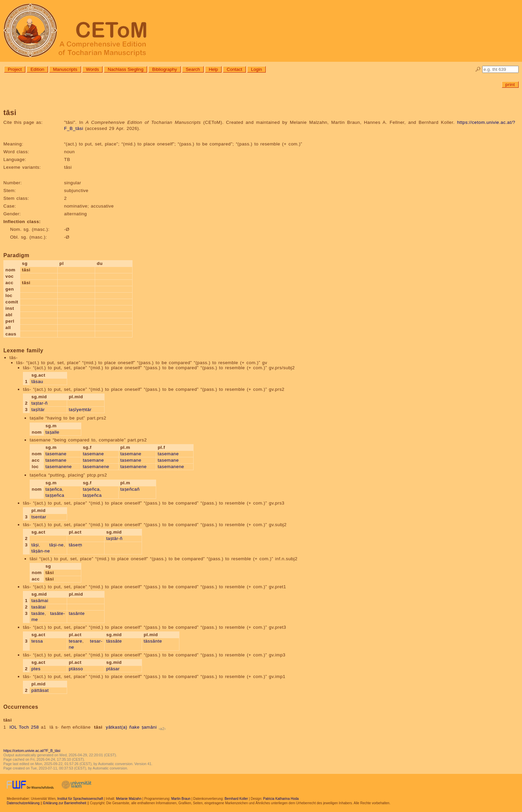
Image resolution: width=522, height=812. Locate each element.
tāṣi (35, 545)
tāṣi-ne (56, 545)
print (510, 85)
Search (193, 69)
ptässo (76, 669)
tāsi (98, 727)
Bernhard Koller (236, 799)
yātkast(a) (117, 727)
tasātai (39, 607)
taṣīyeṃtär (80, 410)
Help (213, 69)
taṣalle (52, 432)
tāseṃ (76, 545)
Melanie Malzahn (129, 799)
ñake (134, 727)
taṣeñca (54, 489)
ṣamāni (149, 727)
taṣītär (38, 410)
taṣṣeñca (55, 495)
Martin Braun (181, 799)
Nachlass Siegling (125, 69)
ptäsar (113, 669)
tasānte (77, 613)
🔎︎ (478, 69)
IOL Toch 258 (24, 727)
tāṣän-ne (41, 551)
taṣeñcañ (130, 489)
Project (15, 69)
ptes (36, 669)
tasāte (38, 613)
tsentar (39, 517)
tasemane (56, 454)
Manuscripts (65, 69)
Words (92, 69)
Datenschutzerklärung (23, 803)
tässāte (114, 641)
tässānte (153, 641)
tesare (76, 641)
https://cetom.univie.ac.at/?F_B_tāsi (32, 751)
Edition (37, 69)
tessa (37, 641)
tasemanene (59, 467)
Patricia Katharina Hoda (281, 799)
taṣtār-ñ (114, 538)
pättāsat (40, 690)
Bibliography (164, 69)
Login (256, 69)
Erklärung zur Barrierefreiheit (65, 803)
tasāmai (40, 601)
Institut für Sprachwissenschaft (80, 799)
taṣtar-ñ (40, 403)
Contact (234, 69)
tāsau (37, 382)
